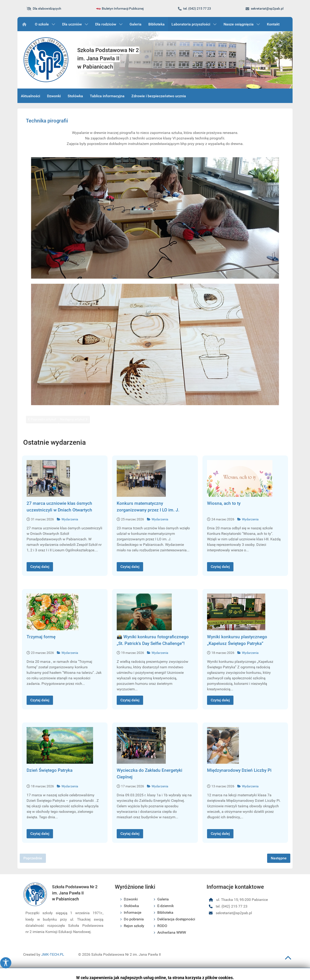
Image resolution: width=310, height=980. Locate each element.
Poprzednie (33, 858)
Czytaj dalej (40, 567)
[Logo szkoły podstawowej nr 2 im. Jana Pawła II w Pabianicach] (46, 60)
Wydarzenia (68, 519)
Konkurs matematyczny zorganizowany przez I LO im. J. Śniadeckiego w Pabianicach (148, 510)
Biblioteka (165, 912)
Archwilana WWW (172, 932)
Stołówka (131, 906)
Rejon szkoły (134, 926)
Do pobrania (134, 919)
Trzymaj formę (41, 637)
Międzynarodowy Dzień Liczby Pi (239, 770)
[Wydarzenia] (25, 24)
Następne (279, 858)
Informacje (133, 912)
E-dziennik (166, 906)
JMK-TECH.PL (53, 954)
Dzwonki (131, 899)
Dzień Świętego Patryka (50, 770)
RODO (162, 926)
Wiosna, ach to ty (224, 503)
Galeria (163, 899)
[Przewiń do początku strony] (288, 960)
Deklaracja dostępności (176, 919)
